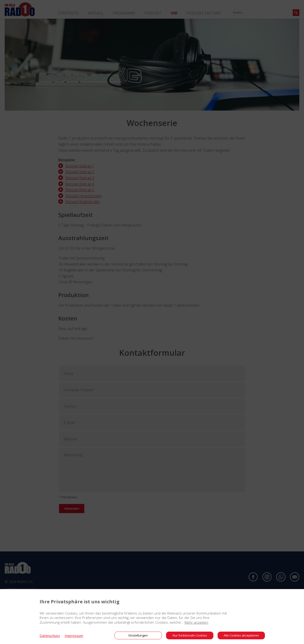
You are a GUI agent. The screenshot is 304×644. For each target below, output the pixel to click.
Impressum (74, 636)
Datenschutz (50, 636)
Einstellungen (138, 635)
